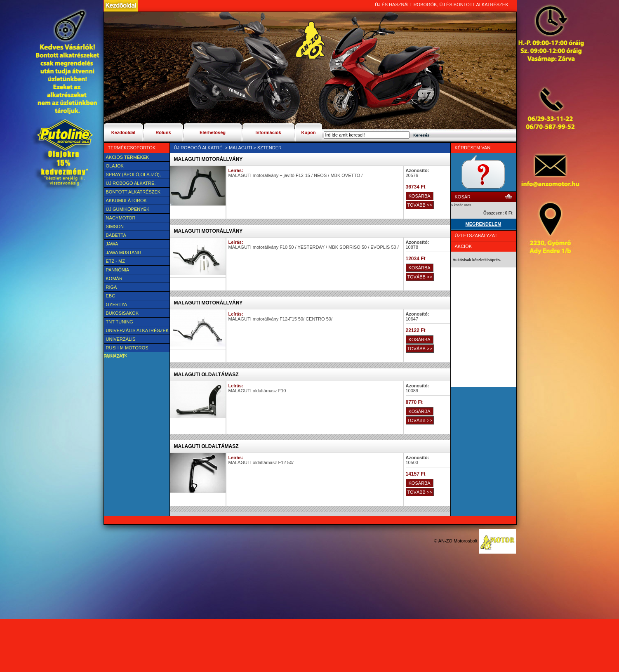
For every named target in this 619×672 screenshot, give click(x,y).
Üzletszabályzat (476, 236)
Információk (268, 132)
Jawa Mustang (124, 252)
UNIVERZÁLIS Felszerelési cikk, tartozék (127, 340)
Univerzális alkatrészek (138, 330)
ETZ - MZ (115, 261)
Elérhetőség (213, 132)
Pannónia (118, 270)
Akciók (464, 246)
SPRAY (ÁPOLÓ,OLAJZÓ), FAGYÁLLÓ (132, 175)
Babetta (116, 235)
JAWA (112, 244)
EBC (111, 296)
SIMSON (115, 226)
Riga (112, 287)
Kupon (309, 132)
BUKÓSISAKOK (122, 313)
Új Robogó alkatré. (131, 183)
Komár (114, 278)
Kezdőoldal (124, 132)
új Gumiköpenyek (128, 209)
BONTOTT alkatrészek (133, 192)
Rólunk (163, 132)
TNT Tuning (120, 322)
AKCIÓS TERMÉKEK (128, 157)
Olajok (115, 166)
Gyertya (117, 304)
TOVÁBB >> (420, 205)
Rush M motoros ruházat (126, 349)
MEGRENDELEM (484, 224)
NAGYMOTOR (121, 218)
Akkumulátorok (126, 200)
